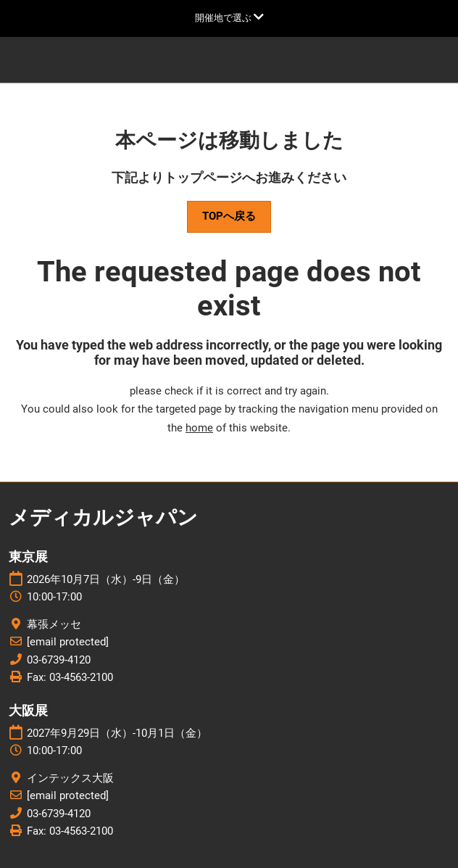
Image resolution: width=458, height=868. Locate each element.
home (199, 428)
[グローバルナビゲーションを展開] (229, 18)
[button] (229, 217)
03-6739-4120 (59, 660)
